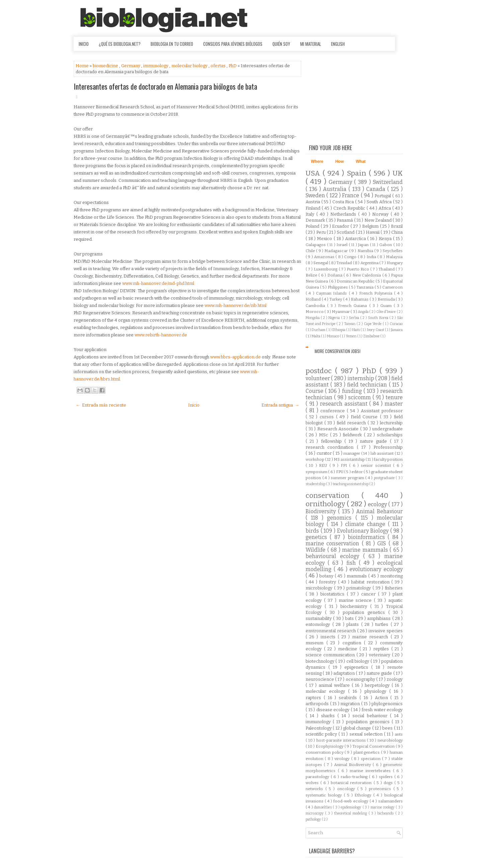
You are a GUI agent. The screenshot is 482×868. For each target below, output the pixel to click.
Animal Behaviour (379, 511)
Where (317, 161)
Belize (312, 275)
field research (352, 423)
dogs (389, 783)
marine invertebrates (371, 771)
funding (353, 391)
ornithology (326, 504)
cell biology (358, 661)
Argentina (370, 263)
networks (315, 789)
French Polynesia (377, 293)
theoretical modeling (351, 813)
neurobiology (390, 740)
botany (327, 576)
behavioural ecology (334, 556)
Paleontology (319, 728)
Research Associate (339, 429)
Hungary (395, 263)
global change (358, 728)
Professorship (388, 447)
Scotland (346, 232)
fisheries (394, 588)
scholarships (390, 435)
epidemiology (351, 807)
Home (83, 66)
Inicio (84, 44)
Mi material (311, 44)
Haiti (356, 330)
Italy (311, 214)
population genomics (369, 722)
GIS (383, 544)
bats (350, 618)
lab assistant (383, 453)
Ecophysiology (330, 746)
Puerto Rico (358, 269)
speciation (371, 759)
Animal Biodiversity (353, 765)
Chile (311, 251)
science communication (331, 655)
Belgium (371, 226)
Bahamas (360, 299)
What (361, 161)
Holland (314, 299)
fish (353, 563)
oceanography (361, 679)
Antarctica (356, 239)
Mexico (325, 239)
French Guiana (353, 306)
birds (313, 531)
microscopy (315, 813)
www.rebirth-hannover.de (161, 335)
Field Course (365, 417)
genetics (318, 537)
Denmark (316, 220)
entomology (319, 624)
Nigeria (335, 318)
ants (399, 734)
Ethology (364, 795)
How (340, 161)
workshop (315, 459)
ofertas (219, 66)
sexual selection (367, 734)
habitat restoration (371, 582)
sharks (329, 716)
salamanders (390, 801)
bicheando (386, 813)
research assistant (345, 404)
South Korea (378, 318)
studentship (316, 484)
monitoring (391, 576)
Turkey (336, 299)
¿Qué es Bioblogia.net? (120, 44)
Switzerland (388, 182)
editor (357, 472)
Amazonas (325, 257)
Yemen (351, 336)
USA (314, 173)
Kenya (386, 239)
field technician (368, 385)
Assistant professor (382, 411)
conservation (334, 496)
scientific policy (322, 734)
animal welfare (335, 685)
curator (325, 453)
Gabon (386, 245)
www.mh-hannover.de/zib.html (235, 305)
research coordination (331, 447)
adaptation (345, 673)
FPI (345, 465)
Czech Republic (350, 208)
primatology (359, 588)
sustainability (319, 618)
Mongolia (313, 318)
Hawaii (373, 232)
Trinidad (344, 263)
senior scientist (377, 465)
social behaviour (371, 716)
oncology (347, 789)
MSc (325, 435)
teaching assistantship (351, 484)
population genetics (366, 612)
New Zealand (379, 220)
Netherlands (344, 214)
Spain (358, 173)
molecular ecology (327, 691)
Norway (381, 214)
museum (316, 643)
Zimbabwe (372, 336)
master (394, 404)
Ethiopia (339, 330)
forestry (328, 582)
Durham (319, 330)
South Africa (380, 202)
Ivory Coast (376, 330)
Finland (314, 208)
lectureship (391, 423)
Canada (377, 189)
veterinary (380, 655)
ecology (378, 504)
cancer (370, 594)
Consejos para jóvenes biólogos (233, 44)
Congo (351, 257)
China (397, 232)
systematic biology (325, 795)
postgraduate (385, 478)
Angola (364, 312)
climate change (367, 524)
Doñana (335, 275)
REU (324, 465)
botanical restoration (352, 783)
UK (398, 173)
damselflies (323, 807)
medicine (349, 649)
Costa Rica (344, 202)
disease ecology (334, 710)
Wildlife (316, 550)
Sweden (316, 195)
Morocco (315, 312)
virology (343, 759)
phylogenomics (387, 704)
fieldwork (353, 435)
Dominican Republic (356, 281)
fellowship (333, 441)
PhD (233, 66)
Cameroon (392, 287)
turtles (383, 624)
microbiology (320, 588)
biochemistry (355, 606)
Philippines (338, 287)
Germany (131, 66)
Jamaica (397, 330)
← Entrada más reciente (101, 405)
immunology (156, 66)
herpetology (378, 685)
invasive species (386, 631)
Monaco (333, 336)
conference (334, 411)
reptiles (382, 649)
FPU (340, 472)
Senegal (321, 263)
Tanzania (366, 287)
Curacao (396, 324)
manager (352, 453)
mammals (357, 576)
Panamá (345, 220)
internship (361, 378)
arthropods (318, 704)
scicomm (360, 397)
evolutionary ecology (376, 569)
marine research (371, 637)
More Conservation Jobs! (338, 351)
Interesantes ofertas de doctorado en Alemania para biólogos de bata (165, 86)
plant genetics (367, 752)
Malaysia (394, 257)
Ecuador (341, 226)
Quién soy (281, 44)
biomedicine (106, 66)
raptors (315, 698)
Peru (322, 232)
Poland (313, 226)
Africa (385, 208)
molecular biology (190, 66)
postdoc (320, 371)
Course (315, 391)
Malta (316, 336)
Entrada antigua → (280, 405)
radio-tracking (355, 777)
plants (354, 624)
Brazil (397, 226)
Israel (343, 245)
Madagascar (337, 251)
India (372, 257)
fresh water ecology (382, 710)
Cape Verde (373, 324)
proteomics (381, 789)
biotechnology (320, 661)
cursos (328, 417)
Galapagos (316, 245)
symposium (317, 472)
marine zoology (383, 807)
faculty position (388, 459)
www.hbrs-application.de (235, 357)
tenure (394, 397)
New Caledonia (367, 275)
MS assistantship (350, 459)
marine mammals (366, 550)
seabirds (349, 698)
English (338, 44)
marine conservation (334, 544)
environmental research (331, 631)
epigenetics (358, 667)
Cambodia (316, 306)
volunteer (318, 378)
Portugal (383, 196)
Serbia (354, 318)
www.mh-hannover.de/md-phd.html (158, 283)
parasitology (318, 777)
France (351, 195)
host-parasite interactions (342, 740)
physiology (377, 691)
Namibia (366, 251)
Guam (387, 306)
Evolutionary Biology (364, 531)
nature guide (375, 441)
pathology (314, 819)
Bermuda (387, 299)
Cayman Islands (332, 293)
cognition (353, 643)
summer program (348, 478)
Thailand (387, 269)
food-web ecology (351, 801)
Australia (336, 189)
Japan (364, 245)
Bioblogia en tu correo (172, 44)
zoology (395, 679)
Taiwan (350, 324)
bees (388, 728)
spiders (387, 777)
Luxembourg (326, 269)
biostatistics (334, 594)
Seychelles (393, 251)
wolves (313, 783)
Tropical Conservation (374, 746)
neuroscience (320, 679)
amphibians (380, 618)
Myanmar (341, 312)
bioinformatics (368, 537)
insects (329, 637)
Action (383, 698)
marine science (356, 600)
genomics (341, 518)
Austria (313, 202)
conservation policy (325, 752)
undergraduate (387, 429)
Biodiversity (322, 511)
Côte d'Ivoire (386, 312)
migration (351, 704)
